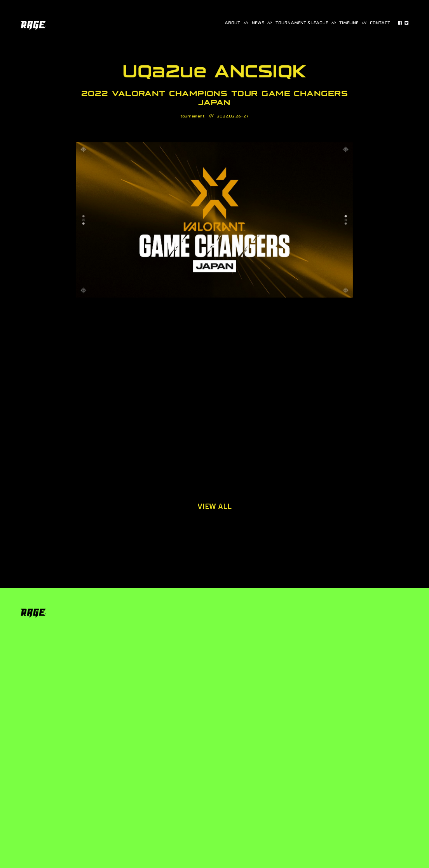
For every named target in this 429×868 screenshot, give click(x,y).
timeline (349, 23)
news (258, 23)
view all (214, 507)
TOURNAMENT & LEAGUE (302, 23)
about (232, 23)
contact (380, 23)
